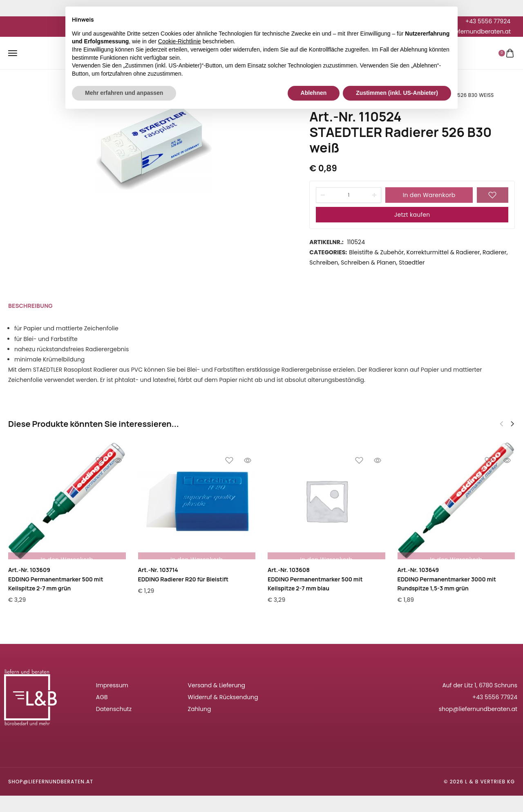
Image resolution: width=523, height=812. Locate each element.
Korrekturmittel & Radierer (443, 252)
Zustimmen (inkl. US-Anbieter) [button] (397, 93)
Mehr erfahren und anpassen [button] (124, 93)
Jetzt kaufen (412, 215)
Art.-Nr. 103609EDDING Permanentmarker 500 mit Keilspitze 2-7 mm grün (56, 579)
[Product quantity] (349, 195)
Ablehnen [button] (314, 93)
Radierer (495, 252)
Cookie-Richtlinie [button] (180, 41)
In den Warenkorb (429, 195)
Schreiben (324, 262)
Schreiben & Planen (369, 262)
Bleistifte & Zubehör (376, 252)
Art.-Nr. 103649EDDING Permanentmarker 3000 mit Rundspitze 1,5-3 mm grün (447, 579)
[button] (512, 424)
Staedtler (412, 262)
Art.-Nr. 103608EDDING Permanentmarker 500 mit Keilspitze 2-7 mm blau (315, 579)
